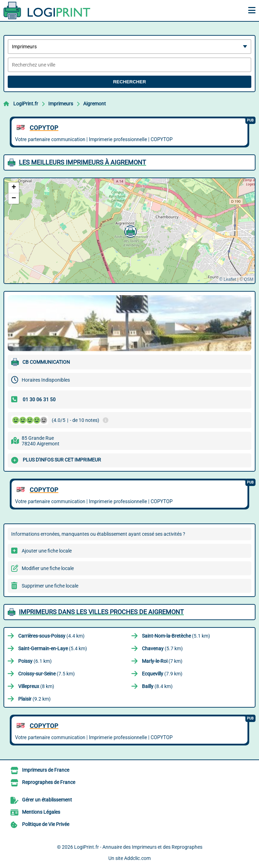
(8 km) (36, 686)
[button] (130, 231)
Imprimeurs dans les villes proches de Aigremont (101, 612)
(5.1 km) (176, 636)
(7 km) (162, 661)
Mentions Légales (41, 812)
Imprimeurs (61, 104)
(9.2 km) (34, 699)
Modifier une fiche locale (48, 568)
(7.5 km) (46, 674)
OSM (249, 279)
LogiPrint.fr (26, 104)
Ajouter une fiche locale (47, 551)
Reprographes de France (49, 782)
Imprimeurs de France (46, 770)
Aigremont (95, 104)
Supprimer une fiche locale (50, 586)
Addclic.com (137, 858)
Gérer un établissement (47, 800)
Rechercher (129, 82)
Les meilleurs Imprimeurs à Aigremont (82, 162)
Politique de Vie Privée (46, 824)
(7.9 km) (162, 674)
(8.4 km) (157, 686)
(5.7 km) (162, 648)
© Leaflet (228, 279)
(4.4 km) (51, 636)
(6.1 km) (35, 661)
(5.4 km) (53, 648)
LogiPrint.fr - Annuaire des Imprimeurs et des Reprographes (138, 847)
